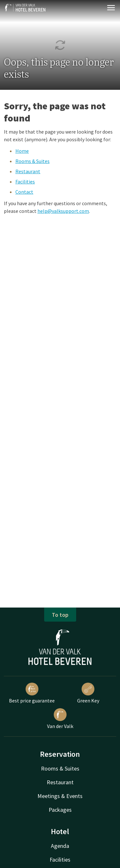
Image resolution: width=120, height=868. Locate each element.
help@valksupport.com (63, 211)
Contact (24, 192)
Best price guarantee (32, 693)
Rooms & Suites (32, 161)
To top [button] (60, 615)
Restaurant (28, 171)
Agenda (60, 846)
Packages (60, 810)
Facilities (25, 182)
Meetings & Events (60, 796)
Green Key (88, 693)
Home (22, 151)
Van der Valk (60, 719)
